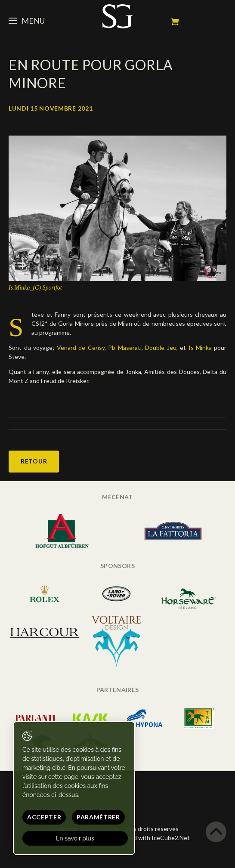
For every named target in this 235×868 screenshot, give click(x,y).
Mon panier (175, 22)
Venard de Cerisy (81, 348)
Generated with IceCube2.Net (148, 838)
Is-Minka (200, 348)
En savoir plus (75, 838)
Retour (34, 461)
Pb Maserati (125, 348)
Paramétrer (98, 817)
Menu (27, 21)
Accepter (44, 817)
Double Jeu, (161, 348)
